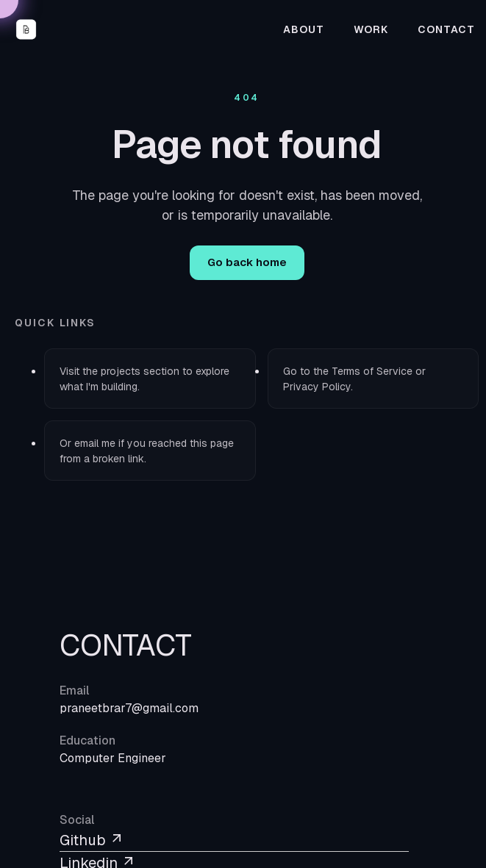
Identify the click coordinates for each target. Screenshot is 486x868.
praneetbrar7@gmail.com (129, 708)
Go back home (247, 262)
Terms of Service (372, 371)
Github (92, 840)
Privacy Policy (317, 387)
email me (95, 443)
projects (121, 371)
